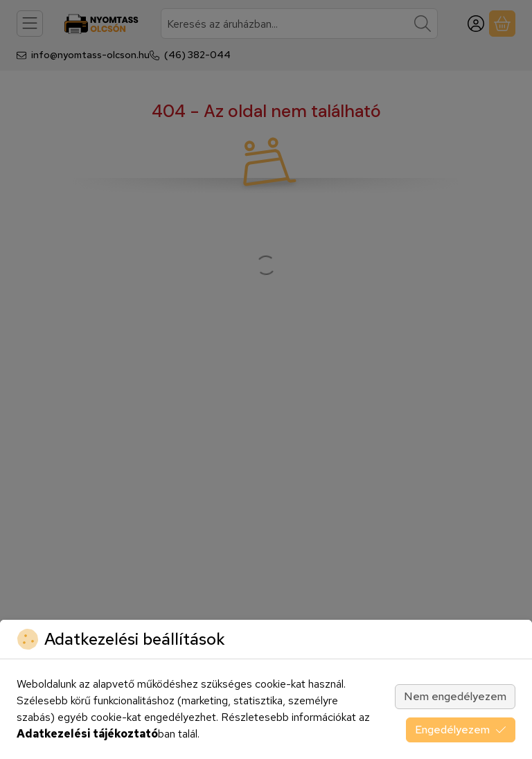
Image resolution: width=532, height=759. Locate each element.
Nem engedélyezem (455, 696)
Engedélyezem (461, 730)
